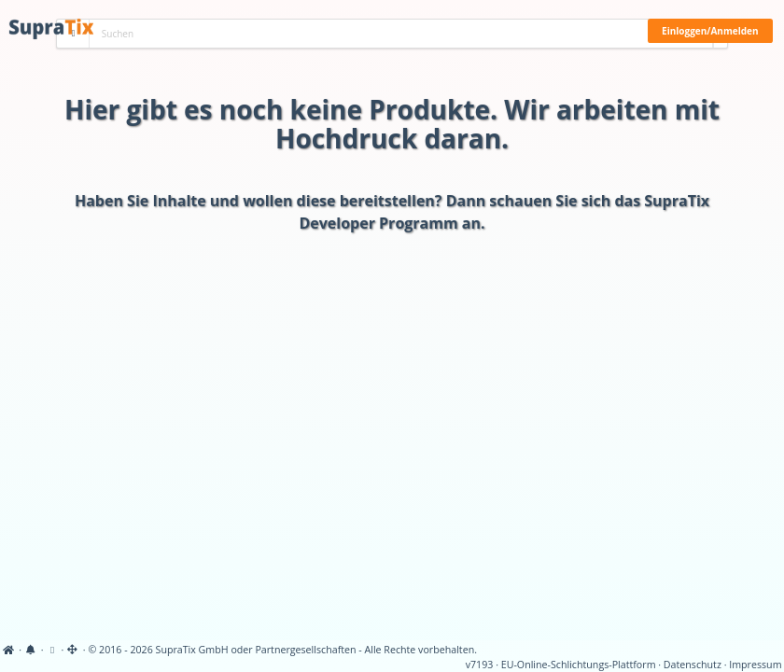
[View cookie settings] (52, 650)
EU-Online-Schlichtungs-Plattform (579, 665)
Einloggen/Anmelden (710, 31)
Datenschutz (693, 665)
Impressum (755, 665)
